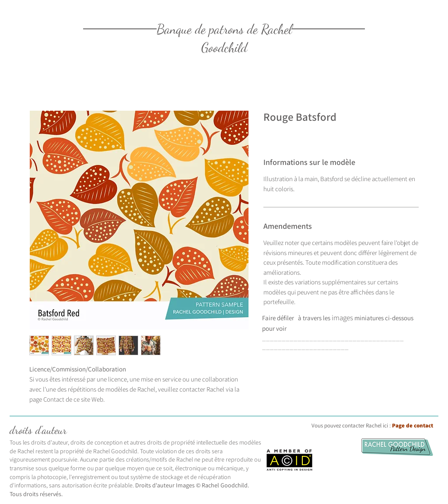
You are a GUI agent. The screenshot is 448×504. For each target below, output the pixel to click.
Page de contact (413, 425)
